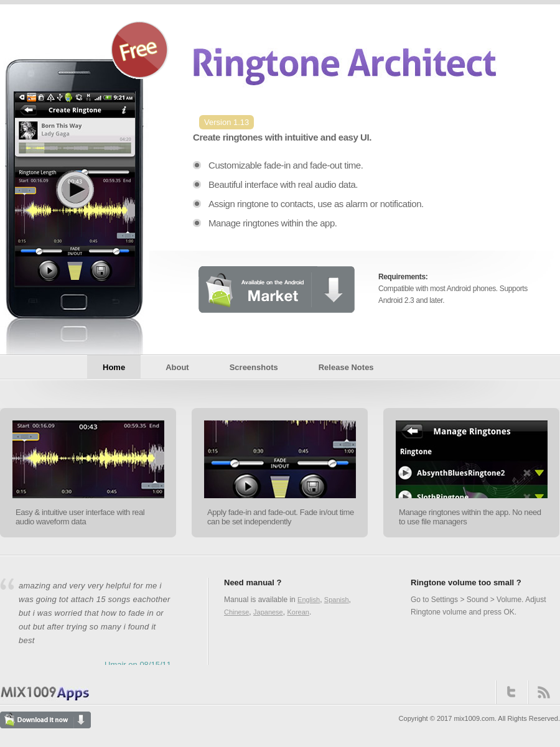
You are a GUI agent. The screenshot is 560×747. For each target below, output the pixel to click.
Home (114, 367)
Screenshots (254, 367)
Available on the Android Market (276, 289)
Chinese (236, 612)
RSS (544, 692)
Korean (298, 612)
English (309, 600)
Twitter (511, 692)
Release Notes (346, 367)
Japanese (268, 612)
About (177, 367)
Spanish (337, 600)
